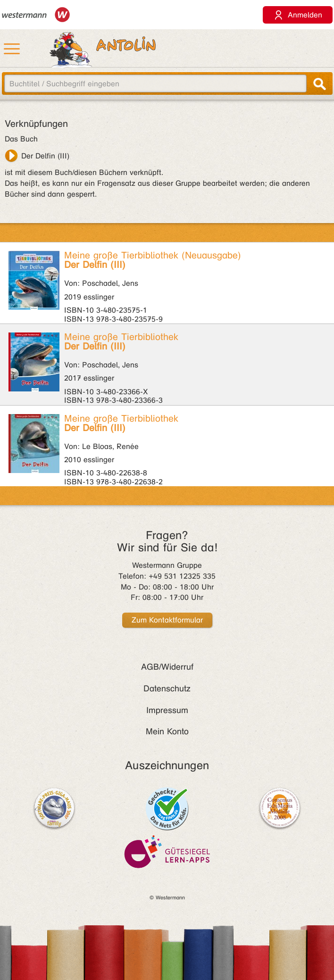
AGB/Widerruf (167, 667)
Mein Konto (167, 731)
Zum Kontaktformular (167, 620)
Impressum (167, 710)
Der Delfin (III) (45, 156)
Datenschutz (167, 689)
